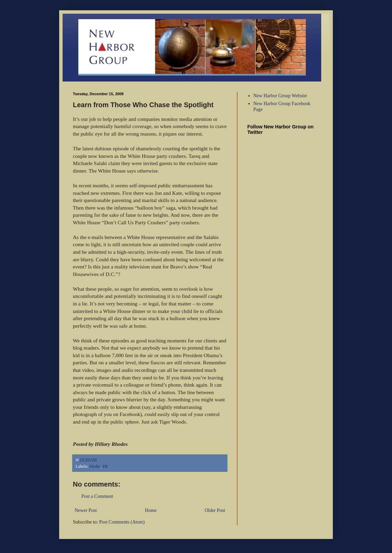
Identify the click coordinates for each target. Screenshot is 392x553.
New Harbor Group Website (280, 96)
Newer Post (86, 510)
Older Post (215, 510)
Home (151, 510)
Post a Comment (97, 496)
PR (105, 466)
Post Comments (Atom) (122, 522)
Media (95, 466)
